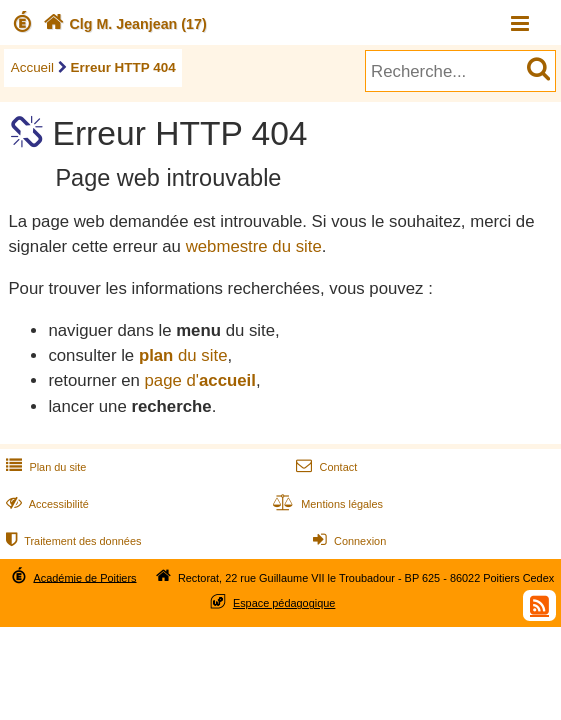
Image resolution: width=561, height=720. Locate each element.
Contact (324, 467)
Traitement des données (71, 541)
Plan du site (44, 467)
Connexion (347, 541)
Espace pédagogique (284, 603)
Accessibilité (45, 504)
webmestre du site (254, 246)
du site (183, 355)
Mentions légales (326, 504)
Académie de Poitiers (84, 577)
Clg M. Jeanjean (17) (123, 24)
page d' (199, 380)
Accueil (32, 67)
